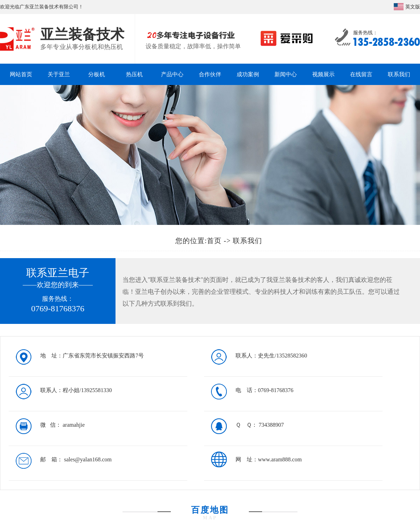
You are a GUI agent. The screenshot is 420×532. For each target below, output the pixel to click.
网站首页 (21, 74)
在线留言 (361, 74)
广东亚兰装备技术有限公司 (49, 7)
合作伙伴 (210, 74)
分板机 (97, 74)
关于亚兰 (59, 74)
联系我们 (399, 74)
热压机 (134, 74)
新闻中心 (286, 74)
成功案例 (248, 74)
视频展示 (323, 74)
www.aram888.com (280, 459)
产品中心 (172, 74)
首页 (214, 241)
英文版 (413, 7)
